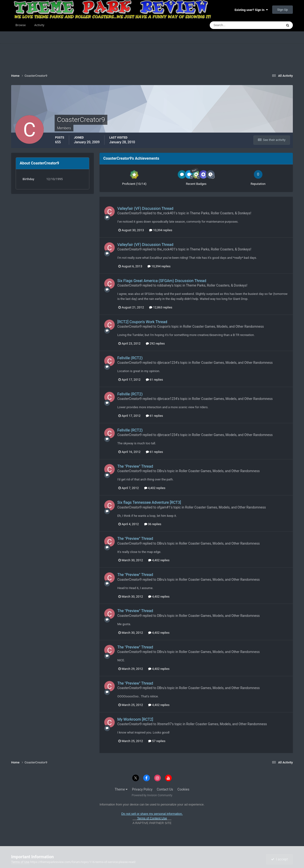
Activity (39, 25)
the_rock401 (166, 213)
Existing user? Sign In (251, 10)
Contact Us (165, 789)
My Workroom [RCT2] (135, 719)
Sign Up (283, 10)
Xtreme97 (164, 724)
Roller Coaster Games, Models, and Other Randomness (223, 326)
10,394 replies (161, 230)
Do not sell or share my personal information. (152, 814)
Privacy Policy (142, 789)
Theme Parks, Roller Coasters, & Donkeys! (220, 213)
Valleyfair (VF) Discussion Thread (145, 209)
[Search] (232, 25)
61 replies (154, 380)
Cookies (183, 789)
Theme (121, 789)
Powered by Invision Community (152, 795)
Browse (21, 25)
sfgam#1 (164, 507)
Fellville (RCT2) (130, 358)
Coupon (163, 326)
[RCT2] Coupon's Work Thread (142, 322)
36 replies (153, 524)
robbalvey (164, 285)
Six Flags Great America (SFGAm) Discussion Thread (162, 281)
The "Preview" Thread (135, 466)
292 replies (155, 343)
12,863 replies (161, 307)
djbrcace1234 (167, 363)
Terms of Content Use (152, 818)
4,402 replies (155, 488)
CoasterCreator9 (130, 213)
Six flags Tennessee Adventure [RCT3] (149, 502)
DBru (161, 471)
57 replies (157, 741)
